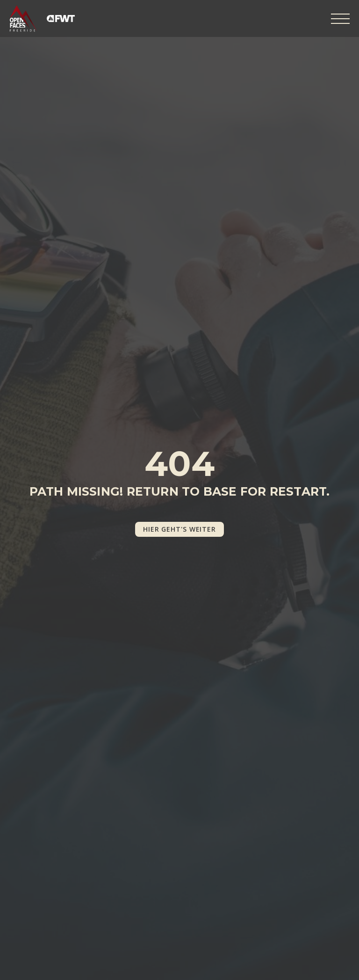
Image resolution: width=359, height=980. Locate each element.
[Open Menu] (340, 19)
